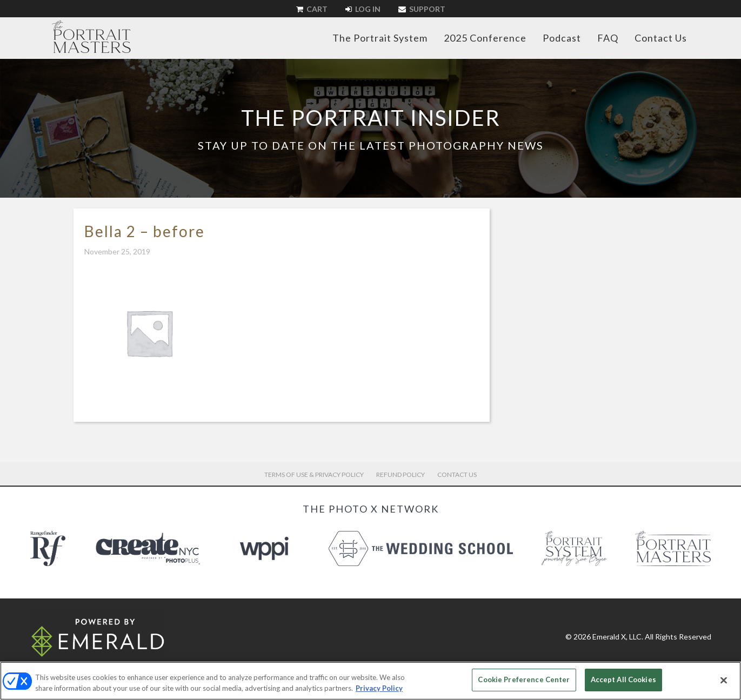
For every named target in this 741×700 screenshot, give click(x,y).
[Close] (724, 680)
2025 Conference (485, 38)
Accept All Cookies (623, 679)
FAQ (608, 38)
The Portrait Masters (91, 37)
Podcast (562, 38)
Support (422, 9)
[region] (371, 681)
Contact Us (661, 38)
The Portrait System (380, 38)
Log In (363, 9)
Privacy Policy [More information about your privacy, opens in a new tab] (379, 688)
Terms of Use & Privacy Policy (314, 474)
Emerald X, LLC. (618, 637)
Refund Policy (400, 474)
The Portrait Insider (371, 118)
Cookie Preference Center (524, 679)
